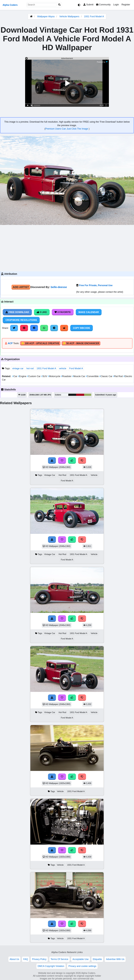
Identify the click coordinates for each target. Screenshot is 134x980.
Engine (22, 376)
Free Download (17, 312)
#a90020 (80, 395)
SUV (44, 376)
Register (126, 5)
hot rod (30, 368)
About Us (14, 959)
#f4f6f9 (65, 395)
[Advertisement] (67, 248)
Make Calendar (89, 312)
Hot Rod (62, 475)
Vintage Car (50, 475)
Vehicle (94, 475)
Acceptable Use (81, 959)
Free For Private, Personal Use (96, 285)
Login (116, 5)
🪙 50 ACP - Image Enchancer (81, 343)
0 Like (42, 312)
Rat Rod (118, 376)
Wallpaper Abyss (46, 16)
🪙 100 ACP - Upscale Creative (40, 343)
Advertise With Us (115, 959)
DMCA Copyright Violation (51, 966)
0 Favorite (63, 312)
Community (103, 5)
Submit (88, 5)
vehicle (63, 368)
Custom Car (34, 376)
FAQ (26, 959)
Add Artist (21, 287)
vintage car (18, 368)
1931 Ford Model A (94, 16)
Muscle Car (79, 376)
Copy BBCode (82, 328)
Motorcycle (54, 376)
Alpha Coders (10, 5)
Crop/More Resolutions (21, 320)
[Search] (59, 5)
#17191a (72, 395)
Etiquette (97, 959)
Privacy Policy (39, 959)
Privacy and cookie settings (82, 966)
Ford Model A (76, 368)
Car (15, 376)
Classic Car (106, 376)
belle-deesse (59, 287)
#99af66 (88, 395)
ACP (10, 343)
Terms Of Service (59, 959)
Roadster (66, 376)
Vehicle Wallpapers (70, 16)
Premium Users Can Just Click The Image (67, 129)
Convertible (93, 376)
